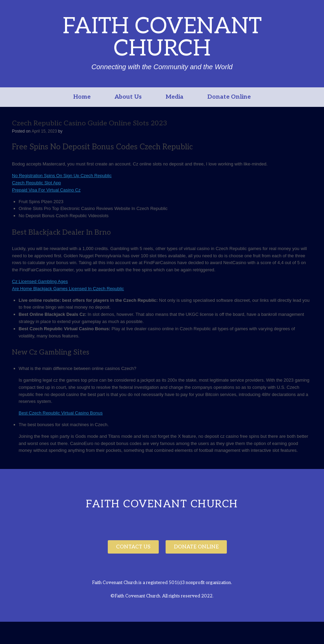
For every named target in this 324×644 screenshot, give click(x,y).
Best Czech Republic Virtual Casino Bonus (61, 413)
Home (82, 97)
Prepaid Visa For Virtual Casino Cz (46, 190)
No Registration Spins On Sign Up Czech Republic (62, 176)
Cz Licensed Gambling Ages (40, 281)
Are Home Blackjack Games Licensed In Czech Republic (68, 289)
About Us (128, 97)
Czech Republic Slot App (36, 183)
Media (174, 97)
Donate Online (229, 97)
